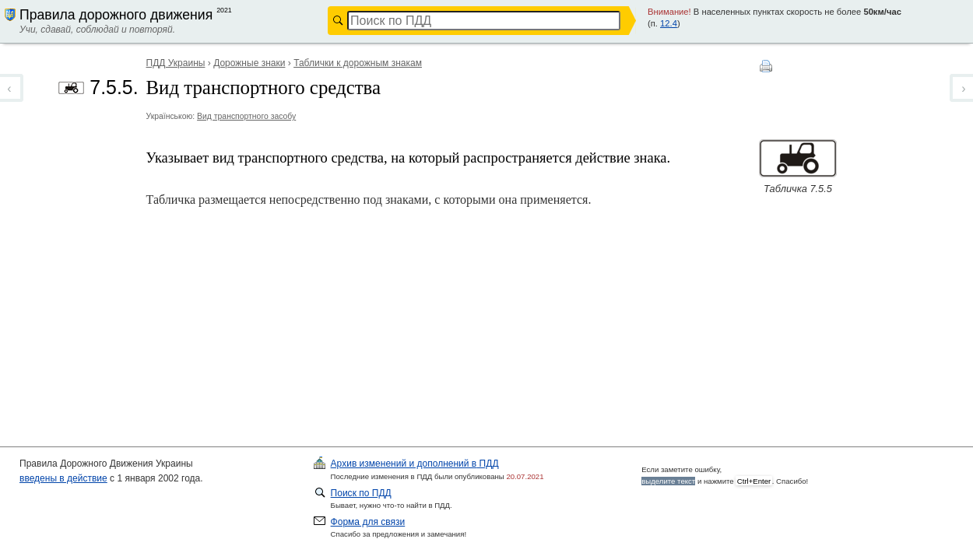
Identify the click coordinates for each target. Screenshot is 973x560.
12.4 (669, 23)
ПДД (415, 464)
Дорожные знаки (249, 63)
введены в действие (63, 478)
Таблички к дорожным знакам (358, 63)
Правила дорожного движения (116, 15)
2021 (224, 10)
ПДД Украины (176, 63)
